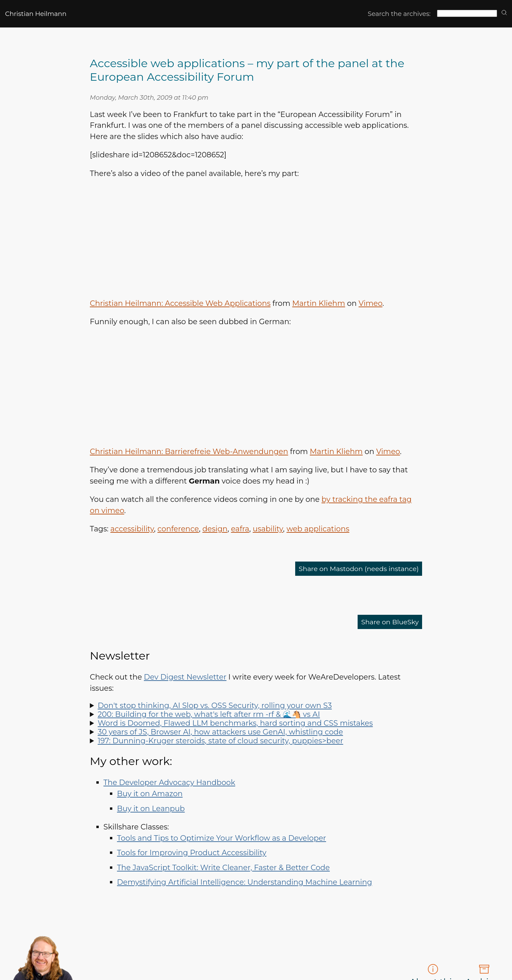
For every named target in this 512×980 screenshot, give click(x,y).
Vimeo (371, 303)
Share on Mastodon (352, 569)
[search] (504, 13)
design (215, 529)
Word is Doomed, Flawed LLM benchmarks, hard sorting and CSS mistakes (235, 723)
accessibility (132, 529)
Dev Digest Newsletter (185, 677)
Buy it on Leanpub (151, 808)
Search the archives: (399, 14)
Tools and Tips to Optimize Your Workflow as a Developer (222, 838)
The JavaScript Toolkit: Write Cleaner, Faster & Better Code (223, 867)
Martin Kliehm (319, 303)
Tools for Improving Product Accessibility (192, 852)
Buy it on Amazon (150, 793)
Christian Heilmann (36, 14)
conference (178, 529)
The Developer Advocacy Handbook (169, 782)
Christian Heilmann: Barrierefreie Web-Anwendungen (189, 451)
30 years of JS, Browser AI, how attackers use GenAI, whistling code (220, 732)
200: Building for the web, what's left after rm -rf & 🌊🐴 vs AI (209, 714)
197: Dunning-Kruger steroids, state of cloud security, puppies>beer (221, 741)
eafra (240, 529)
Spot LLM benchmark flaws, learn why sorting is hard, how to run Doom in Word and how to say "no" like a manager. (256, 723)
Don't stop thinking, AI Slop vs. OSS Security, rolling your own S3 (215, 705)
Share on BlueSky (386, 622)
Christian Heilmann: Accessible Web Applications (180, 303)
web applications (318, 529)
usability (268, 529)
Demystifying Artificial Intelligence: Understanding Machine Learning (245, 882)
